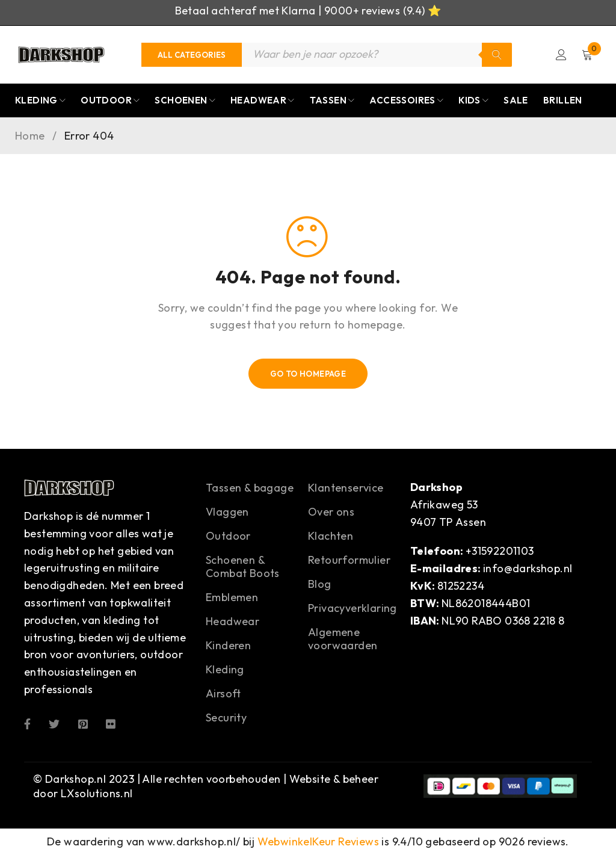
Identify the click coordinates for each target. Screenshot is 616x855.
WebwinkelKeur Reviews (318, 841)
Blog (320, 585)
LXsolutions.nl (97, 793)
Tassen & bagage (250, 488)
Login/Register (561, 55)
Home (30, 137)
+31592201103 (500, 551)
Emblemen (232, 598)
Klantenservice (346, 488)
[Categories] (192, 55)
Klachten (331, 536)
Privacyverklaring (353, 609)
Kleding (225, 670)
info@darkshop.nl (528, 569)
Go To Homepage (308, 374)
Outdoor (228, 536)
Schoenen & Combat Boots (243, 567)
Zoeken (496, 55)
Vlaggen (227, 512)
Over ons (331, 512)
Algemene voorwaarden (343, 639)
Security (226, 718)
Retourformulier (349, 560)
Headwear (233, 622)
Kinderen (228, 646)
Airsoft (223, 694)
